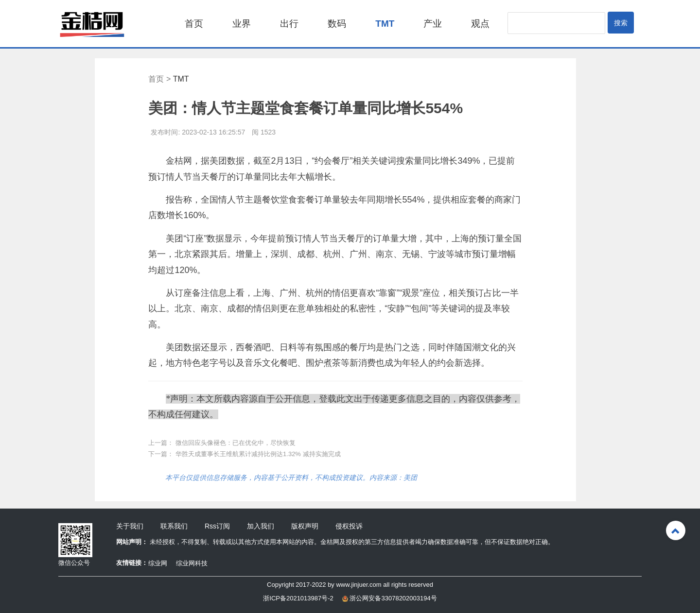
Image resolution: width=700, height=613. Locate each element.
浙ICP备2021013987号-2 (298, 598)
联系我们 (174, 526)
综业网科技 (192, 563)
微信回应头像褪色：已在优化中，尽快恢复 (236, 443)
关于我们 (130, 526)
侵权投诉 (349, 526)
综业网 (158, 563)
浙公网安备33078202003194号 (390, 598)
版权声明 (305, 526)
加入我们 (261, 526)
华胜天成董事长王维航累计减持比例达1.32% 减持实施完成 (258, 454)
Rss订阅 (217, 526)
